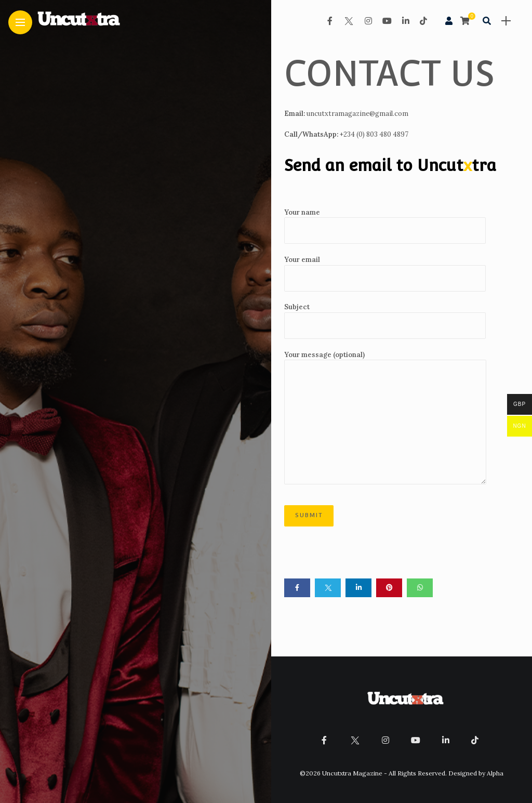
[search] (487, 21)
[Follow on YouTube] (387, 21)
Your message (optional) (385, 418)
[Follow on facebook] (330, 21)
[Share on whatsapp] (420, 588)
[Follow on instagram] (368, 21)
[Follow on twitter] (349, 21)
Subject (385, 321)
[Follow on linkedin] (406, 21)
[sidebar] (506, 21)
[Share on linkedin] (358, 588)
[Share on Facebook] (297, 588)
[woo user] (449, 21)
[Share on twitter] (328, 588)
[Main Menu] (20, 23)
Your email (385, 273)
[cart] (466, 21)
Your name (385, 226)
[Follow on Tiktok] (423, 21)
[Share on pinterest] (389, 588)
